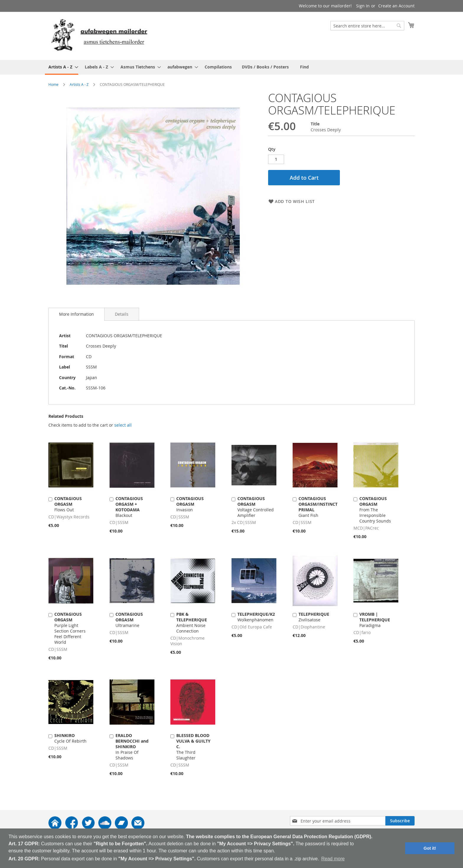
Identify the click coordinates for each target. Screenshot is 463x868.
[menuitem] (62, 67)
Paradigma (375, 620)
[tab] (76, 314)
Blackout (129, 507)
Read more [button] (333, 859)
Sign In (363, 6)
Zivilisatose (314, 617)
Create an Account (396, 6)
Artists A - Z (79, 84)
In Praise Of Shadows (132, 747)
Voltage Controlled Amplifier (256, 507)
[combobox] (367, 26)
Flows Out (68, 504)
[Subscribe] (400, 821)
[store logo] (99, 36)
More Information (76, 314)
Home (53, 84)
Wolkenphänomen (256, 617)
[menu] (231, 67)
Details (122, 314)
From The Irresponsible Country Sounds (375, 510)
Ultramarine (129, 620)
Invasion (190, 504)
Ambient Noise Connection (192, 623)
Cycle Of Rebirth (70, 738)
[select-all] (123, 425)
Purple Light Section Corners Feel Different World (70, 628)
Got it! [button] (430, 848)
